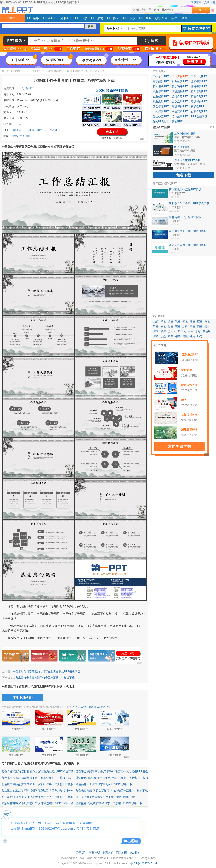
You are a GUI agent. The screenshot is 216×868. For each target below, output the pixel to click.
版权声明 (94, 853)
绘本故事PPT (180, 116)
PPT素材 (97, 18)
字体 (175, 18)
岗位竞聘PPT (180, 111)
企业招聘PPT (161, 96)
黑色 (178, 321)
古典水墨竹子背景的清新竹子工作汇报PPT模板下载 (44, 678)
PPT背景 (81, 18)
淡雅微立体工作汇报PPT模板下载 (189, 203)
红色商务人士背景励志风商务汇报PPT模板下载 (104, 784)
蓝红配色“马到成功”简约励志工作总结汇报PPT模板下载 (109, 803)
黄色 (207, 321)
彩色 (163, 321)
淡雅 (156, 321)
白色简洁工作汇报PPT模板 (185, 217)
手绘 (191, 331)
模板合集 (161, 18)
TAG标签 (135, 853)
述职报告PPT (161, 81)
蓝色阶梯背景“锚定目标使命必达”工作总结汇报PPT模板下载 (38, 771)
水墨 (15, 136)
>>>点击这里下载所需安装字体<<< (91, 707)
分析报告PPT (199, 81)
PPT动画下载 (199, 116)
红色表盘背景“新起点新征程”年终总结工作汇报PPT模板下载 (112, 791)
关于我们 (81, 853)
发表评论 (55, 130)
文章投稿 (210, 2)
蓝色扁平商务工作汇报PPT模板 (188, 231)
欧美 (170, 336)
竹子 (22, 136)
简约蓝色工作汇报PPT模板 (185, 189)
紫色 (163, 326)
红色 (185, 321)
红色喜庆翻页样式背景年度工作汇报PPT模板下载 (105, 797)
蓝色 (170, 321)
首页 (13, 18)
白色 (192, 326)
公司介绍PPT (180, 96)
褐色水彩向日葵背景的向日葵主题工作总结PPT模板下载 (46, 671)
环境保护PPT (180, 106)
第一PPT (7, 71)
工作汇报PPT (37, 71)
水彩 (198, 331)
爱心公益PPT (161, 116)
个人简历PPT (161, 111)
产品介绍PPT (199, 96)
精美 (178, 336)
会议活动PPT (180, 101)
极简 (163, 331)
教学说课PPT (180, 86)
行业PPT (49, 18)
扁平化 (182, 331)
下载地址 (30, 130)
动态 (200, 336)
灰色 (178, 326)
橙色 (200, 321)
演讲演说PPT (180, 91)
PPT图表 (113, 18)
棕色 (170, 326)
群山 (29, 136)
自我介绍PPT (199, 111)
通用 (192, 336)
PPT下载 (129, 18)
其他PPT (177, 121)
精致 (185, 336)
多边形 (207, 331)
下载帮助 (196, 2)
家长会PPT (198, 106)
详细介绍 (18, 130)
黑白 (185, 326)
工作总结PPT (161, 76)
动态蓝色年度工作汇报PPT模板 (188, 245)
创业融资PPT (180, 81)
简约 (156, 336)
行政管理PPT (199, 91)
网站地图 (121, 853)
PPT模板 (33, 18)
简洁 (156, 331)
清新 (207, 326)
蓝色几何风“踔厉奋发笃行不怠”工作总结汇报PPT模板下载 (36, 778)
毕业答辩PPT (161, 91)
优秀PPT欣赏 (161, 121)
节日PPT (65, 18)
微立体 (172, 331)
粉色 (156, 326)
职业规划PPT (161, 101)
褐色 (200, 326)
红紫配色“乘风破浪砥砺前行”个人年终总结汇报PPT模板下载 (38, 803)
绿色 (192, 321)
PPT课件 (145, 18)
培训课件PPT (199, 101)
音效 (185, 18)
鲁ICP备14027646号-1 (144, 863)
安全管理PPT (161, 106)
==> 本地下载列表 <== (22, 698)
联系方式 (108, 853)
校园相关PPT (161, 86)
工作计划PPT (199, 76)
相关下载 (42, 130)
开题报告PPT (199, 86)
